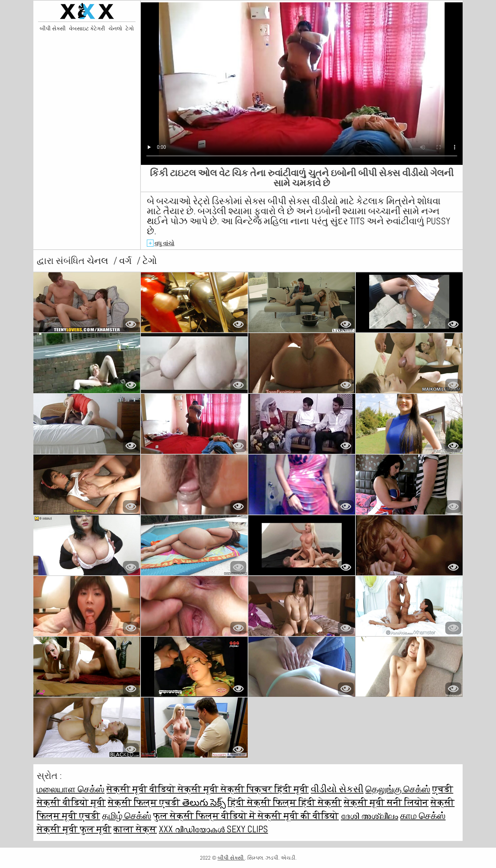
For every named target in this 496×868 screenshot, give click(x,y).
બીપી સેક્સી (53, 29)
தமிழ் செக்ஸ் (127, 816)
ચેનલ (98, 261)
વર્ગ (126, 261)
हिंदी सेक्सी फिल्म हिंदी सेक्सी (285, 802)
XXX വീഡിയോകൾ (193, 829)
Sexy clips (247, 829)
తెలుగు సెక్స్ (204, 802)
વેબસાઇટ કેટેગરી (87, 29)
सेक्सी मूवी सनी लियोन (386, 802)
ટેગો (130, 29)
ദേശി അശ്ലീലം (369, 816)
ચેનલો (115, 29)
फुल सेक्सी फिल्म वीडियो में (205, 816)
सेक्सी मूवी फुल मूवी (74, 829)
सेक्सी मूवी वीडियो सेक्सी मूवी (164, 789)
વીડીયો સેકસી (337, 789)
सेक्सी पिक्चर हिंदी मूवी (265, 789)
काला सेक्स (135, 829)
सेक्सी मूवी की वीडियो (298, 816)
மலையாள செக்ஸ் (71, 789)
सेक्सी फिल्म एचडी (145, 802)
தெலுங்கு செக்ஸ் (398, 789)
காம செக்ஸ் (423, 816)
